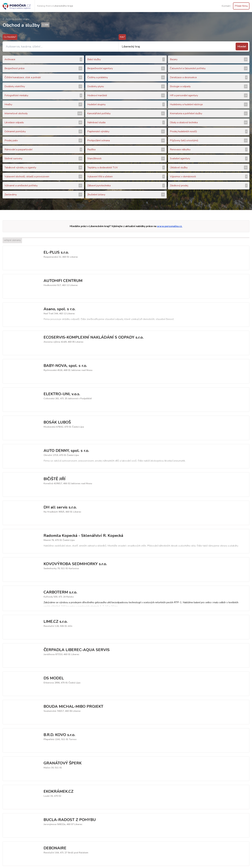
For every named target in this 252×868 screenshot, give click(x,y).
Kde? (122, 37)
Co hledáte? (10, 37)
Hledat (242, 47)
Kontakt (226, 6)
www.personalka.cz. (170, 226)
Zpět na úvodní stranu (16, 19)
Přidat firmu (241, 6)
